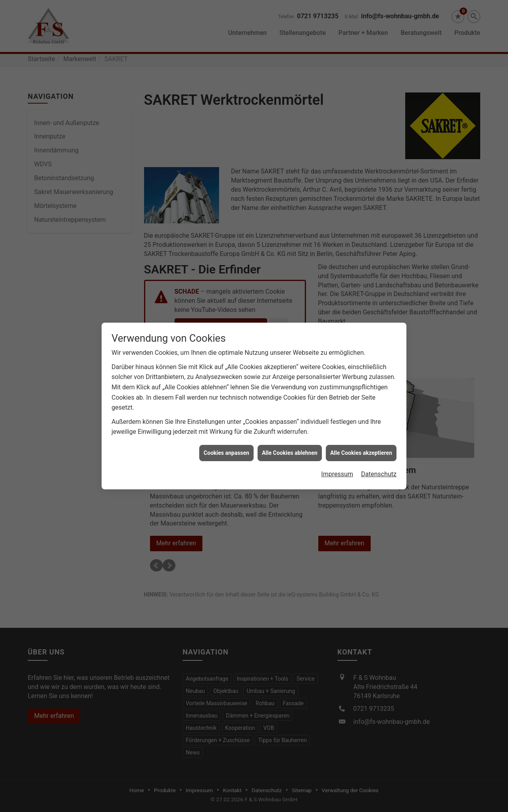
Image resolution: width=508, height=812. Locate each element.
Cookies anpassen (226, 446)
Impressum (337, 467)
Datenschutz (379, 467)
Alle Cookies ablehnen (290, 446)
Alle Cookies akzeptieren (361, 446)
